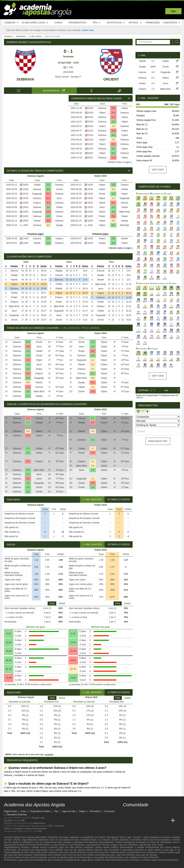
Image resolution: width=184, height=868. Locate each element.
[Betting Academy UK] (166, 821)
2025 (26, 225)
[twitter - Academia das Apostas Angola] (133, 813)
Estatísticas (116, 23)
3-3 (93, 365)
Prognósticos (77, 23)
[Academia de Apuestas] (153, 821)
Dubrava (25, 79)
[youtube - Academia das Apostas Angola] (139, 813)
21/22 (91, 144)
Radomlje (125, 225)
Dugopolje (37, 194)
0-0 (113, 221)
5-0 (113, 135)
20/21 (91, 153)
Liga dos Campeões (128, 845)
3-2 (113, 122)
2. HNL (68, 67)
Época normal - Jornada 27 (68, 77)
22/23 (91, 131)
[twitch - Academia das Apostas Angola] (126, 813)
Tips (97, 23)
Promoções (153, 23)
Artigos (135, 23)
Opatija (59, 225)
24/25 (91, 108)
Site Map (8, 821)
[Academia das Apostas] (133, 821)
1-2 (113, 158)
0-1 (113, 117)
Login (173, 11)
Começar (12, 23)
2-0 (113, 113)
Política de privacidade (36, 829)
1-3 (48, 243)
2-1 (113, 144)
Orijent (111, 79)
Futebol (102, 837)
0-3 (113, 108)
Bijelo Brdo (125, 212)
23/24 (91, 117)
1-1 (113, 126)
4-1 (113, 225)
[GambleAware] (13, 865)
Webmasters (39, 823)
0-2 (153, 83)
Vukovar (125, 203)
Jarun (59, 198)
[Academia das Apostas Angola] (126, 821)
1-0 (48, 207)
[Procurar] (176, 42)
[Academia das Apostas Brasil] (139, 821)
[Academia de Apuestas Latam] (160, 821)
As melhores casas (35, 23)
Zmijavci (37, 203)
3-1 (113, 149)
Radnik (37, 221)
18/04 (153, 67)
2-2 (113, 140)
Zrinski (59, 189)
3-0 (48, 221)
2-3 (113, 243)
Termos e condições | (14, 829)
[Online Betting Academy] (146, 821)
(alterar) (140, 397)
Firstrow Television (150, 857)
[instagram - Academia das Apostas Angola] (153, 813)
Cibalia (37, 185)
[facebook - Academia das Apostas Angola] (146, 813)
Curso (58, 23)
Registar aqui (38, 818)
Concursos (172, 23)
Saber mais (88, 30)
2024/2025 (68, 72)
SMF (23, 821)
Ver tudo (158, 170)
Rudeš (102, 216)
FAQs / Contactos (56, 826)
